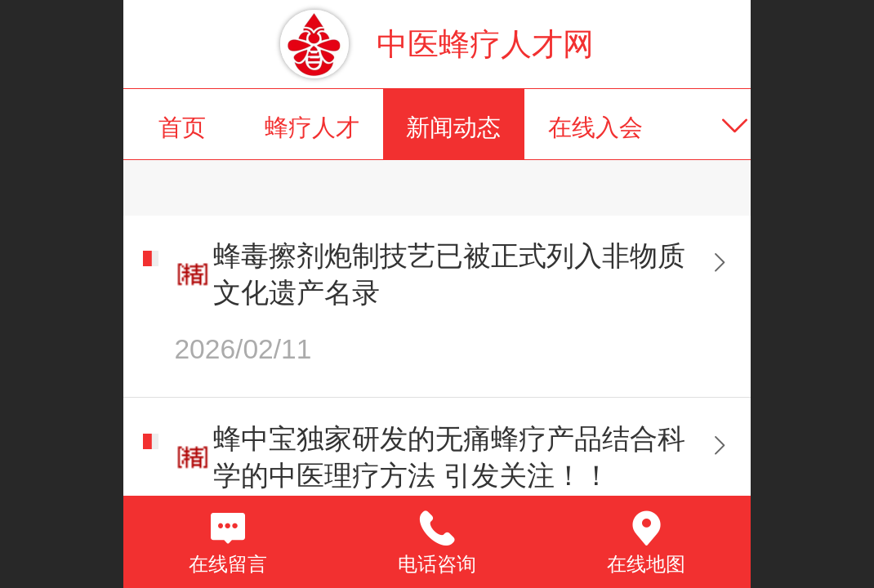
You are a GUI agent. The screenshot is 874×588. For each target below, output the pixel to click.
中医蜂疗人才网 (485, 44)
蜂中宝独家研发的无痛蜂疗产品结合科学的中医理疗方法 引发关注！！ (449, 457)
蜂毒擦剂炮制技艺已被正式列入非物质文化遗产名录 (449, 274)
